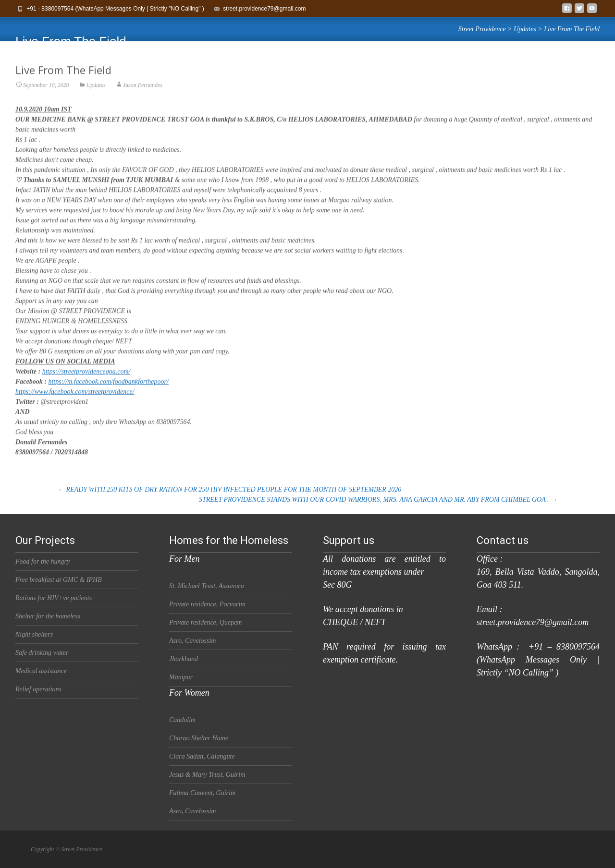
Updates (96, 93)
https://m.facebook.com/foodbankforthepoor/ (108, 390)
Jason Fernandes (143, 93)
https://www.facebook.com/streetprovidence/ (75, 400)
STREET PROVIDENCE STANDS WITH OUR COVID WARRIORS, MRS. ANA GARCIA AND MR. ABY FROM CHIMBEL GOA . (378, 500)
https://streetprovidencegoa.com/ (86, 380)
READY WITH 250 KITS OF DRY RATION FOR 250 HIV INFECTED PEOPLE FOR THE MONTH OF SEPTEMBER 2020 (229, 489)
